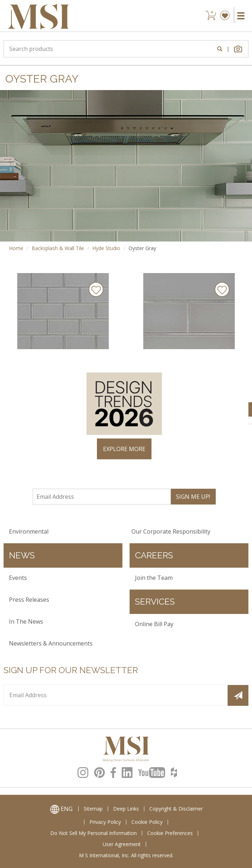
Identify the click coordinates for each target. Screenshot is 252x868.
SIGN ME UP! (193, 497)
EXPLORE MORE (124, 449)
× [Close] (240, 358)
